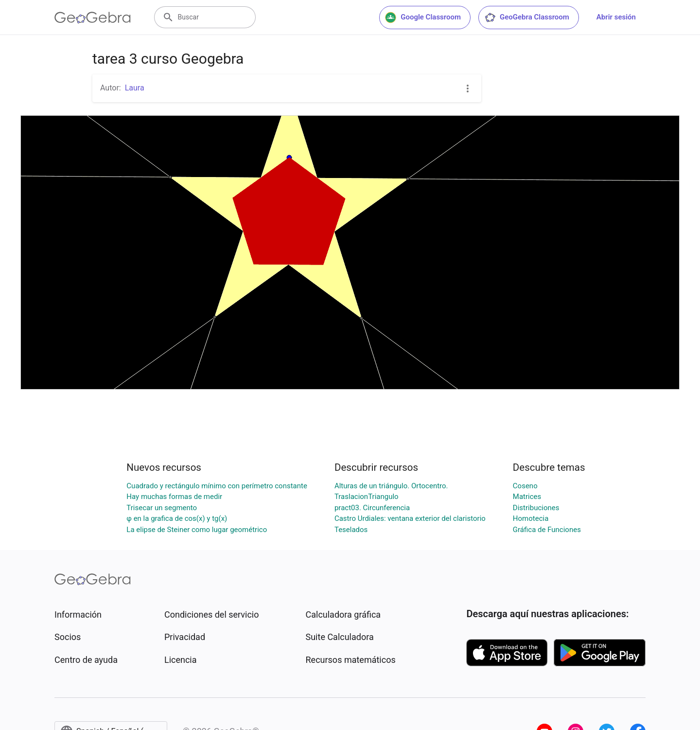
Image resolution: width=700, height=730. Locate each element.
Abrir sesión (616, 17)
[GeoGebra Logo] (93, 18)
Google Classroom (423, 18)
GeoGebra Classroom (527, 18)
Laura (135, 88)
